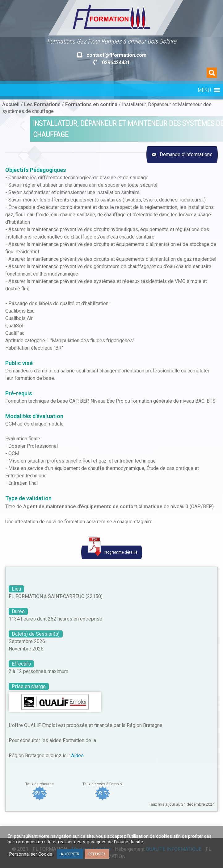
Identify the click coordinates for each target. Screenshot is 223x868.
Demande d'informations (185, 154)
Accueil (11, 104)
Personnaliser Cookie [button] (31, 854)
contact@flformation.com (116, 55)
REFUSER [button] (97, 854)
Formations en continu (91, 104)
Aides (77, 756)
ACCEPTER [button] (70, 854)
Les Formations (42, 104)
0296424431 (116, 62)
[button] (204, 90)
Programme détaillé (112, 551)
